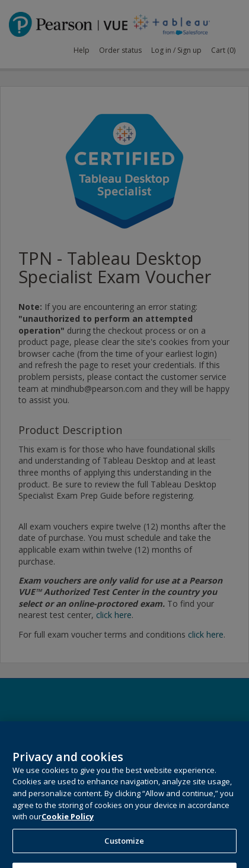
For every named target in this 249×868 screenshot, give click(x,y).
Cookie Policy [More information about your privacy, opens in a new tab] (68, 825)
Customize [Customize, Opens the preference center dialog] (124, 850)
